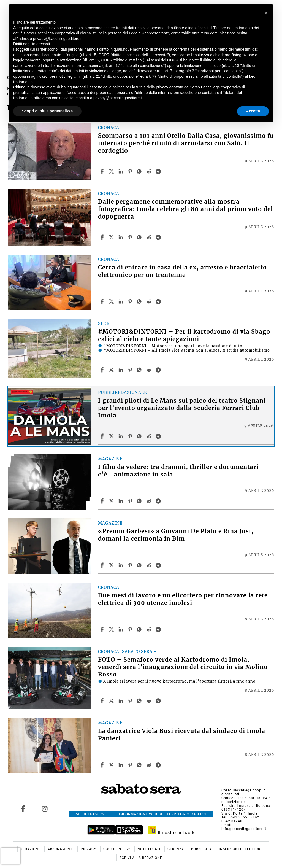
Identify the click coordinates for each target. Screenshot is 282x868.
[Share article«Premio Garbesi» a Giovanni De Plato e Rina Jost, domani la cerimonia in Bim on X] (112, 565)
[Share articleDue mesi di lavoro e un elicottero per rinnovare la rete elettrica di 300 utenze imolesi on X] (112, 629)
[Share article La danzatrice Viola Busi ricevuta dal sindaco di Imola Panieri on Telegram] (159, 765)
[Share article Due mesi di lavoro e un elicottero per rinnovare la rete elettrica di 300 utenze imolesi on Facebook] (103, 629)
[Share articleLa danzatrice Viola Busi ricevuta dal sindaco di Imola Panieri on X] (112, 765)
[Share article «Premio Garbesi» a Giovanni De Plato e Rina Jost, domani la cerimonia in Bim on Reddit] (150, 565)
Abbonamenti (61, 849)
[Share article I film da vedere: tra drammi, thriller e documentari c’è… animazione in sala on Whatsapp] (140, 501)
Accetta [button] (253, 111)
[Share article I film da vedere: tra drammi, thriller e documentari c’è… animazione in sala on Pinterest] (131, 501)
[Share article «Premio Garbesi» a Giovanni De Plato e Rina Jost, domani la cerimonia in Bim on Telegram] (159, 565)
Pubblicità (202, 849)
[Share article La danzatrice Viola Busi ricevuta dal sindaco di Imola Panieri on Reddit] (150, 765)
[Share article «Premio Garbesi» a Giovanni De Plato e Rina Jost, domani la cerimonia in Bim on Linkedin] (121, 565)
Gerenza (176, 849)
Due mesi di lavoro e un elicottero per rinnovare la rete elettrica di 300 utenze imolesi (183, 599)
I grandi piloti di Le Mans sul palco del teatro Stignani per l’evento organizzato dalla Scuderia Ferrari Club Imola (182, 408)
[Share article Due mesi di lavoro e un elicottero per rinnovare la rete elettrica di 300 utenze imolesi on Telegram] (159, 629)
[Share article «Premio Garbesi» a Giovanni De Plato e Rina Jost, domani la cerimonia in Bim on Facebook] (103, 565)
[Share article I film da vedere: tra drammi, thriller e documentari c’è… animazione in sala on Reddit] (150, 501)
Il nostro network (172, 833)
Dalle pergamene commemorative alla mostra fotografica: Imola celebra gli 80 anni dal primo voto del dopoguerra (185, 209)
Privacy (89, 849)
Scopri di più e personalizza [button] (47, 111)
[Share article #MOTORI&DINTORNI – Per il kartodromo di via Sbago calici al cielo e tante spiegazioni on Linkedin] (121, 370)
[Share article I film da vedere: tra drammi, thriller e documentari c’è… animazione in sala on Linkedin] (121, 501)
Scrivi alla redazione (141, 858)
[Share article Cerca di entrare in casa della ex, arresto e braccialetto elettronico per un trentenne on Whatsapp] (140, 301)
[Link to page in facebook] (23, 808)
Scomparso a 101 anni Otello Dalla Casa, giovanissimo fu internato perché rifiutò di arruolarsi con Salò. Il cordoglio (186, 143)
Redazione (31, 849)
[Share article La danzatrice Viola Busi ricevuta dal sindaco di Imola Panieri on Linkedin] (121, 765)
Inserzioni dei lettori (240, 849)
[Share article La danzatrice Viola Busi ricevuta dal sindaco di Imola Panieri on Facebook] (103, 765)
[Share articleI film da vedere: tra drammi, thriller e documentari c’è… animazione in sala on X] (112, 501)
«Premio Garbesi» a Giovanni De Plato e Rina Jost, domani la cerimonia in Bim (176, 535)
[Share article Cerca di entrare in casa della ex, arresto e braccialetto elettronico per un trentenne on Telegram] (159, 301)
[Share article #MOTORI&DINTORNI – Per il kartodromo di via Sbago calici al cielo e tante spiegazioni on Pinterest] (131, 370)
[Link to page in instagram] (45, 808)
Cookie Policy (117, 849)
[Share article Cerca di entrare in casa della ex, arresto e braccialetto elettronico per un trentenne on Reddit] (150, 301)
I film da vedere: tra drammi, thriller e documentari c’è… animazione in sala (178, 471)
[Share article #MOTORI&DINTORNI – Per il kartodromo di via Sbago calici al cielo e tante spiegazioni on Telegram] (159, 370)
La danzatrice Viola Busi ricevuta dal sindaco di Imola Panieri (182, 735)
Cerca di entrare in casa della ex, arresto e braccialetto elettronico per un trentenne (182, 271)
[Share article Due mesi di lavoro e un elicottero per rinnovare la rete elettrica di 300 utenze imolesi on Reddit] (150, 629)
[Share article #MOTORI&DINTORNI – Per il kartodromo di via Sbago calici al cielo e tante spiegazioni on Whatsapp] (140, 370)
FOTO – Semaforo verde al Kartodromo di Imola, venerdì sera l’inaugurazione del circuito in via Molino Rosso (183, 667)
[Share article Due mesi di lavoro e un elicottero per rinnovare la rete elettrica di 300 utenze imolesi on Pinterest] (131, 629)
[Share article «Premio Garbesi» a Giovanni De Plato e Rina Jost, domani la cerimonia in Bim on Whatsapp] (140, 565)
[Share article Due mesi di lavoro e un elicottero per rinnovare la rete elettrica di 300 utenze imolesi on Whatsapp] (140, 629)
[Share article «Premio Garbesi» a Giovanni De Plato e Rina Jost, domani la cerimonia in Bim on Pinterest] (131, 565)
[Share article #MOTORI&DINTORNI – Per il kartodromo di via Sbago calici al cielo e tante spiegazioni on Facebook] (103, 370)
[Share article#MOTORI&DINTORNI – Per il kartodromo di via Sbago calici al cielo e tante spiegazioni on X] (112, 370)
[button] (266, 13)
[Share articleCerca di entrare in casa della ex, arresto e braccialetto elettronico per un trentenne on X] (112, 301)
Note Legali (149, 849)
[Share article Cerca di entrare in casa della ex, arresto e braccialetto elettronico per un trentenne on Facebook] (103, 301)
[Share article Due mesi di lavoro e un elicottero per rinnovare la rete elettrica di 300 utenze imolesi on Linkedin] (121, 629)
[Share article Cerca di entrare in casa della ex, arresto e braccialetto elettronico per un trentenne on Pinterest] (131, 301)
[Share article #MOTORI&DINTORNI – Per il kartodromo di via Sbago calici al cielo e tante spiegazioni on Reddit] (150, 370)
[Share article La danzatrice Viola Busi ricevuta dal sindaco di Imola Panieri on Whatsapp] (140, 765)
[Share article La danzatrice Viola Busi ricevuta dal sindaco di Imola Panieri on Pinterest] (131, 765)
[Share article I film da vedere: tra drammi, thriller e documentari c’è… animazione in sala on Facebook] (103, 501)
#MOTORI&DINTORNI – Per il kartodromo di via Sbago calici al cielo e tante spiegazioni (184, 335)
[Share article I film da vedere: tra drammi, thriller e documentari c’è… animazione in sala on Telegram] (159, 501)
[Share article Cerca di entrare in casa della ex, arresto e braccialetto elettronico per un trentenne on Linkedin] (121, 301)
